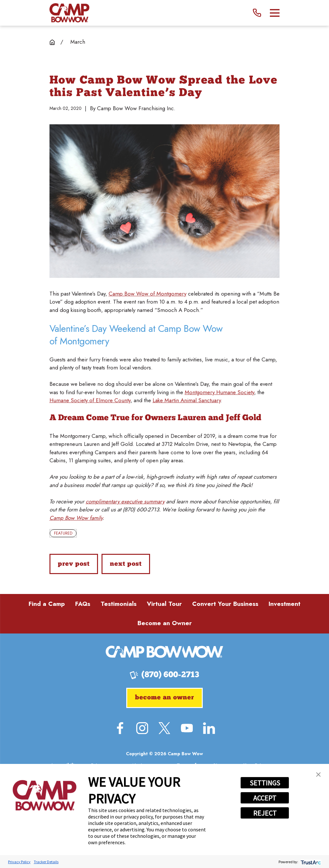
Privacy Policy (19, 862)
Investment (285, 604)
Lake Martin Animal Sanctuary (187, 400)
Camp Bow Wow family (76, 518)
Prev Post (74, 564)
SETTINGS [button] (265, 783)
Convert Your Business (225, 604)
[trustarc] (310, 862)
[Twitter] (164, 728)
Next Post (126, 564)
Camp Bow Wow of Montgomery (147, 294)
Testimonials (119, 604)
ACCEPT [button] (265, 798)
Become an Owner (165, 623)
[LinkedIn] (209, 728)
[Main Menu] (275, 13)
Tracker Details (46, 862)
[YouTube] (187, 728)
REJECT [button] (265, 813)
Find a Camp (47, 604)
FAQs (83, 604)
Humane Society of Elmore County (90, 400)
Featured (63, 533)
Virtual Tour (164, 604)
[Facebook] (120, 728)
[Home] (69, 13)
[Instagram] (142, 728)
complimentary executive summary (125, 501)
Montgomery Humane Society (219, 392)
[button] (318, 775)
